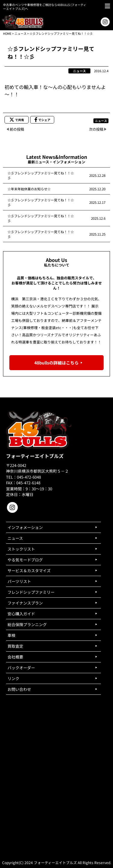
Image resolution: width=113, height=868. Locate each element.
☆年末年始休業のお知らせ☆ (29, 189)
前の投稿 (17, 129)
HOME (7, 33)
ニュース (20, 33)
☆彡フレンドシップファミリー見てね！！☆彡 (41, 175)
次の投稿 (96, 129)
